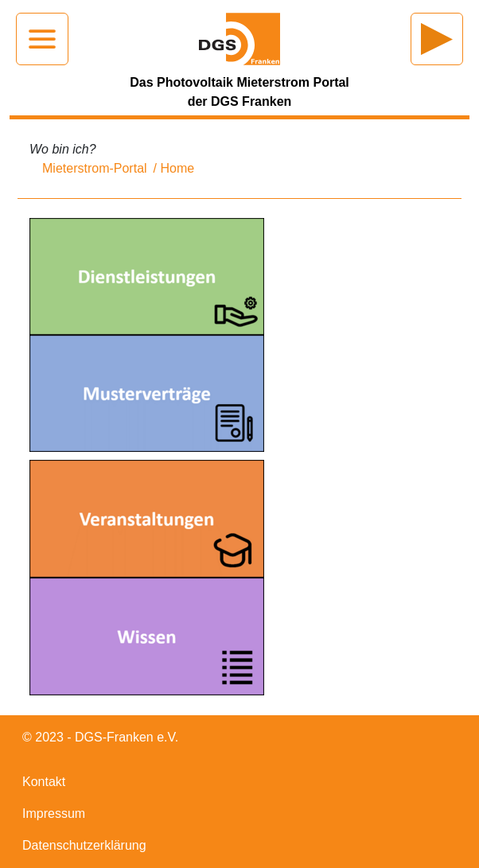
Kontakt (44, 782)
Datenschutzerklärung (84, 845)
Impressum (54, 814)
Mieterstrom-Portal (95, 168)
